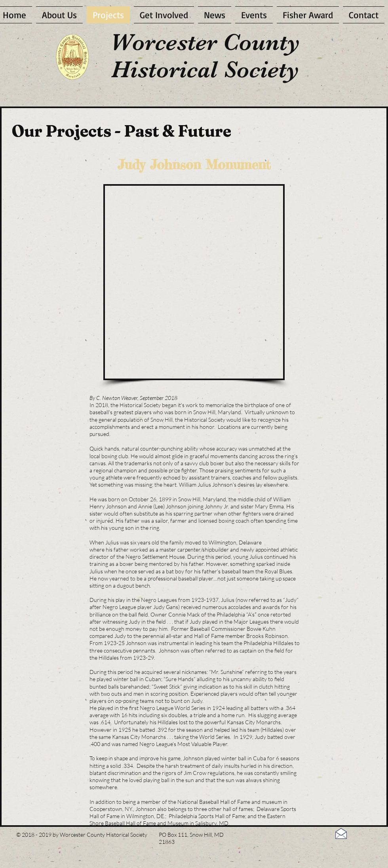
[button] (195, 283)
